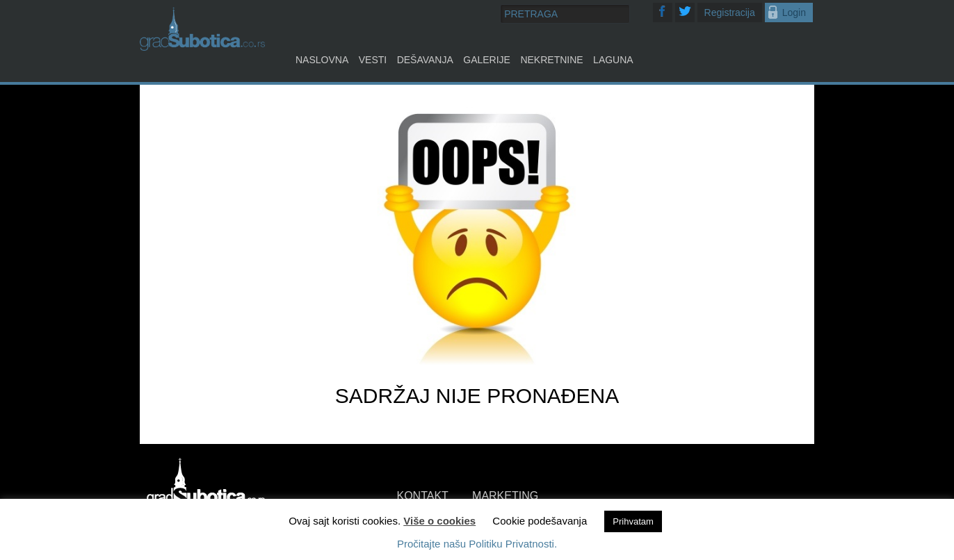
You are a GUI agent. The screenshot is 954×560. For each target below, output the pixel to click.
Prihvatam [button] (633, 521)
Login (794, 13)
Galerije (487, 60)
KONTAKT (423, 496)
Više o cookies (439, 521)
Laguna (613, 60)
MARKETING (505, 496)
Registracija (730, 13)
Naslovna (322, 60)
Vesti (373, 60)
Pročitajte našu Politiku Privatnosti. (477, 544)
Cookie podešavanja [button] (540, 521)
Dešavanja (425, 60)
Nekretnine (551, 60)
